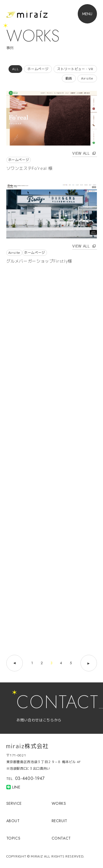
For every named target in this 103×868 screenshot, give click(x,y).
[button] (87, 14)
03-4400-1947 (30, 778)
